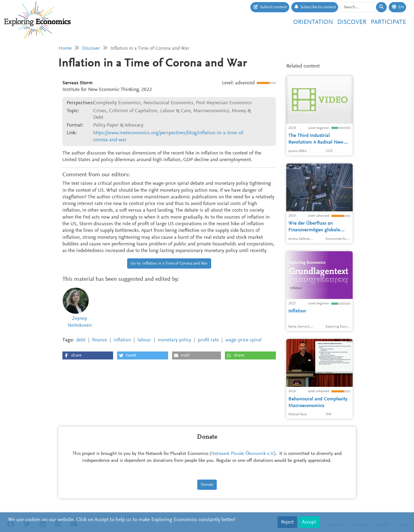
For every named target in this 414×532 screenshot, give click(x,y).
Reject (287, 522)
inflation (122, 340)
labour (144, 340)
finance (100, 340)
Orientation (313, 22)
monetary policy (174, 340)
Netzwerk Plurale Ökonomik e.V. (243, 454)
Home (65, 49)
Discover (352, 22)
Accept (309, 522)
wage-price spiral (244, 340)
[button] (88, 355)
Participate (388, 22)
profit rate (208, 340)
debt (81, 340)
